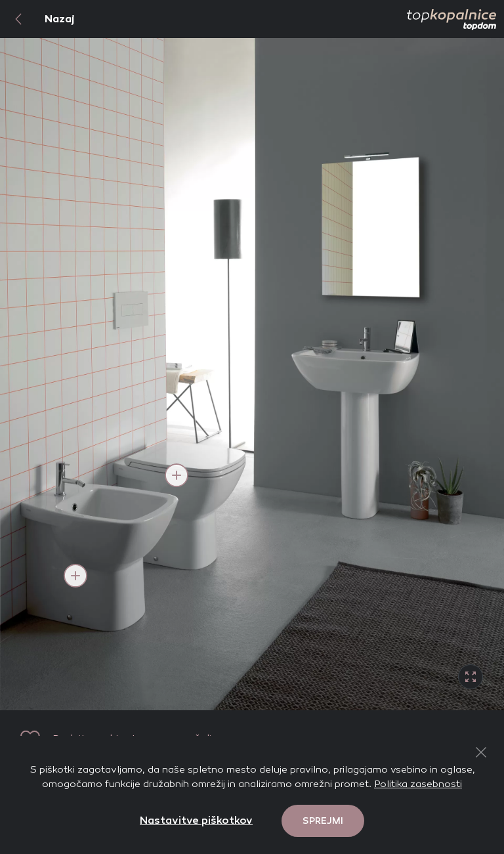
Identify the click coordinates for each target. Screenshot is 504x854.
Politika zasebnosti (418, 784)
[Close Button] (481, 752)
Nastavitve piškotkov (196, 820)
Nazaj (37, 19)
